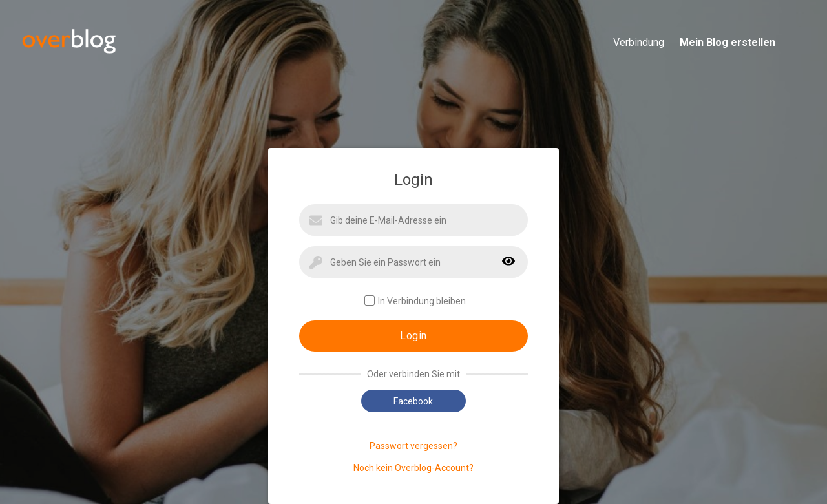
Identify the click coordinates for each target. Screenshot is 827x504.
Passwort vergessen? (413, 446)
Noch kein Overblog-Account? (413, 468)
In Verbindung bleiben (415, 301)
